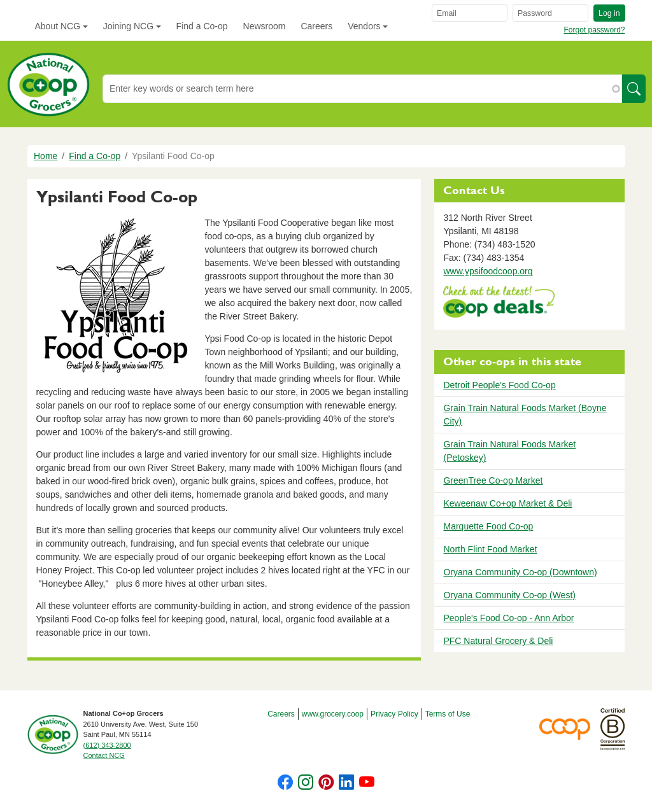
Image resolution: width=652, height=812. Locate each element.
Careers (316, 26)
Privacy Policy (394, 714)
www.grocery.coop (333, 714)
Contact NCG (104, 755)
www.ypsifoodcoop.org (488, 271)
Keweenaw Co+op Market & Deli (507, 503)
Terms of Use (448, 714)
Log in (609, 13)
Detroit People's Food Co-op (499, 385)
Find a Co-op (202, 26)
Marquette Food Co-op (488, 526)
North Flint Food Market (490, 549)
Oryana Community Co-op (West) (509, 595)
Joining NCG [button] (128, 26)
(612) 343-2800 (107, 745)
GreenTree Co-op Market (493, 480)
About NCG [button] (58, 26)
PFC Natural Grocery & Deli (498, 641)
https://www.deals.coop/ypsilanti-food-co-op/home (499, 303)
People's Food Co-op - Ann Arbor (508, 618)
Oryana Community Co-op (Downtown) (520, 572)
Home (46, 156)
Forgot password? (594, 30)
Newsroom (265, 26)
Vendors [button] (364, 26)
